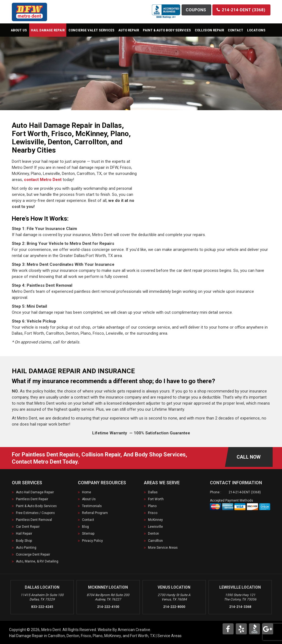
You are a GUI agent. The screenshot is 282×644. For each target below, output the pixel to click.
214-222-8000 (174, 607)
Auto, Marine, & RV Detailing (37, 561)
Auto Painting (26, 547)
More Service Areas (163, 547)
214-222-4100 (108, 607)
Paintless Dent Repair (32, 499)
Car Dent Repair (28, 527)
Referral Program (95, 513)
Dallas (153, 492)
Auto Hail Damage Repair (35, 492)
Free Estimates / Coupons (36, 513)
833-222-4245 (42, 607)
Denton (154, 534)
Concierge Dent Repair (33, 554)
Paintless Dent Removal (34, 520)
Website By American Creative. (124, 629)
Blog (85, 527)
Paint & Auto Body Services (36, 506)
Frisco (153, 513)
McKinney (155, 520)
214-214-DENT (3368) (245, 492)
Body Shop (24, 540)
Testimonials (92, 506)
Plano (152, 506)
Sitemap (88, 534)
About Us (89, 499)
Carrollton (155, 540)
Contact (88, 520)
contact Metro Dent (43, 180)
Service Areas (169, 635)
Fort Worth (156, 499)
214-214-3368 (240, 607)
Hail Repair (24, 534)
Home (87, 492)
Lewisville (155, 527)
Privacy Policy (92, 540)
